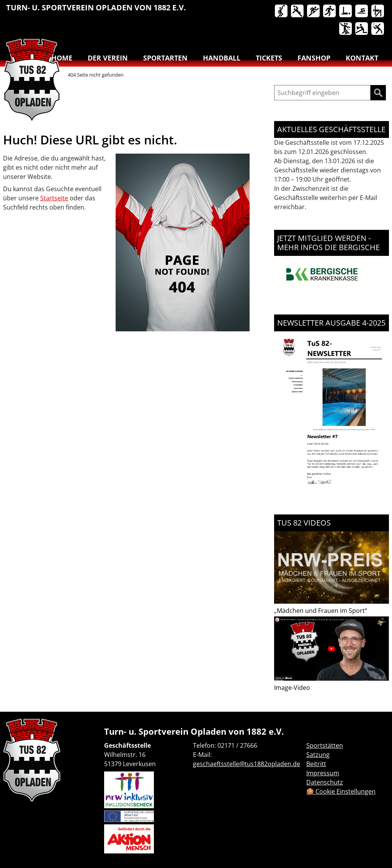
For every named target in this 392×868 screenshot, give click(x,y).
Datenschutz (325, 782)
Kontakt (362, 58)
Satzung (318, 755)
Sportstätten (325, 745)
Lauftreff (330, 11)
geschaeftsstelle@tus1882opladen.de (247, 764)
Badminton (378, 29)
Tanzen (346, 29)
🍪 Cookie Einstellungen (341, 791)
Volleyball (362, 29)
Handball (298, 11)
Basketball (282, 11)
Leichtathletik (314, 11)
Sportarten (165, 58)
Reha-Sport (346, 11)
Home (62, 58)
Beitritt (316, 764)
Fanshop (314, 58)
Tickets (269, 58)
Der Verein (108, 58)
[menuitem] (282, 13)
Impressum (323, 773)
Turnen (378, 11)
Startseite (54, 198)
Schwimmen (362, 11)
